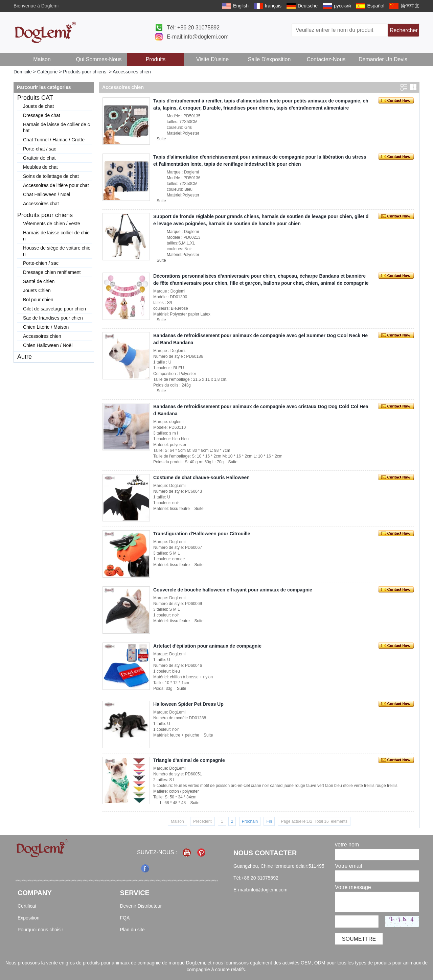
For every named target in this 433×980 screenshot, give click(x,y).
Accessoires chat (41, 204)
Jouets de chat (38, 106)
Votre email (348, 866)
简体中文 (410, 6)
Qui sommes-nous (99, 59)
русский (342, 6)
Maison (42, 59)
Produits (156, 59)
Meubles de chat (40, 167)
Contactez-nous (326, 59)
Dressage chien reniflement (52, 272)
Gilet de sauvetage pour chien (54, 309)
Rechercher (404, 30)
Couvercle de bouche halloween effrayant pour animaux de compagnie (233, 590)
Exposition (29, 918)
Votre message (353, 887)
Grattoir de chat (39, 158)
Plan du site (132, 930)
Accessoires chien (42, 336)
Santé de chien (39, 281)
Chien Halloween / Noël (48, 345)
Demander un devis (383, 59)
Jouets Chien (37, 290)
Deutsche (308, 6)
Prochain (250, 821)
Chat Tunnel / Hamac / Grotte (54, 140)
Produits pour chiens (85, 72)
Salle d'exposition (269, 59)
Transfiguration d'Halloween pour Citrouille (202, 534)
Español (376, 6)
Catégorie (48, 72)
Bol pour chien (38, 300)
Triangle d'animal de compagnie (189, 760)
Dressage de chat (42, 115)
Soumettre (359, 939)
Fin (269, 821)
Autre (25, 357)
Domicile (23, 72)
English (241, 6)
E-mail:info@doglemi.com (198, 37)
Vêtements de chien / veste (52, 224)
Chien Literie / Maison (46, 327)
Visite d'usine (212, 59)
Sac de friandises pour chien (53, 318)
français (273, 6)
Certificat (27, 906)
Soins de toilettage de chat (51, 176)
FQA (125, 918)
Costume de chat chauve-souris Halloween (201, 477)
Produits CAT (35, 98)
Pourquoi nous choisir (40, 930)
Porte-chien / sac (41, 263)
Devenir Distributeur (141, 906)
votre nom (347, 845)
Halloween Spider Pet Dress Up (188, 704)
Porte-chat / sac (40, 149)
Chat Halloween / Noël (47, 194)
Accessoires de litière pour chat (56, 185)
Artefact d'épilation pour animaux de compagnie (207, 646)
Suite (161, 139)
